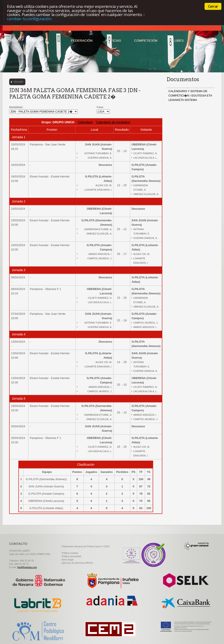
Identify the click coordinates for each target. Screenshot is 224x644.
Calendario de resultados (113, 122)
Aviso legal (67, 560)
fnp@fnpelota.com (27, 567)
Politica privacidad (71, 556)
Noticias (113, 40)
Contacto (206, 40)
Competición (146, 40)
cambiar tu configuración (29, 19)
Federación (82, 40)
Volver (18, 82)
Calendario (85, 122)
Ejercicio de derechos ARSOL (78, 563)
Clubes (177, 40)
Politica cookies (70, 553)
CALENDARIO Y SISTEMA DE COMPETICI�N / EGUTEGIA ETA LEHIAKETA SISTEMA (190, 96)
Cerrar (213, 6)
